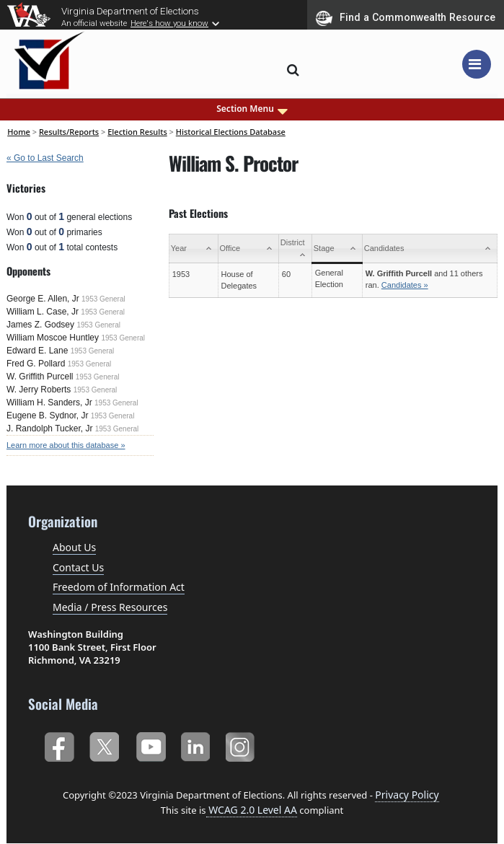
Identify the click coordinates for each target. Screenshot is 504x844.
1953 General (103, 299)
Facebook (59, 744)
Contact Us (78, 567)
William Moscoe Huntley (53, 338)
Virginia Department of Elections (130, 11)
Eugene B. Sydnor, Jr (47, 416)
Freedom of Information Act (119, 587)
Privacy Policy (407, 795)
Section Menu (252, 109)
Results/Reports (69, 132)
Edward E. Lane (37, 351)
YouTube (150, 744)
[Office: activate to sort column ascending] (248, 249)
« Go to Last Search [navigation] (45, 158)
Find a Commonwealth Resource (406, 18)
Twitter (104, 744)
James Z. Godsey (40, 325)
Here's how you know (169, 23)
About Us (74, 547)
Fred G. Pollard (36, 364)
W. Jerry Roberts (39, 390)
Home (19, 132)
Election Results (137, 132)
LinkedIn (196, 744)
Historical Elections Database (231, 132)
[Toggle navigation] (477, 64)
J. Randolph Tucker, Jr (49, 428)
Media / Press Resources (110, 607)
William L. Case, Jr (43, 312)
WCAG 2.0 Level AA (252, 810)
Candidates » (405, 285)
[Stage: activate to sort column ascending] (337, 249)
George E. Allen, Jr (43, 299)
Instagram (242, 744)
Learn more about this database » (66, 445)
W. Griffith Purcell (40, 377)
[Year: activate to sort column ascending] (193, 249)
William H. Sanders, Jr (49, 403)
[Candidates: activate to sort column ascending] (429, 249)
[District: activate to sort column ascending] (295, 249)
